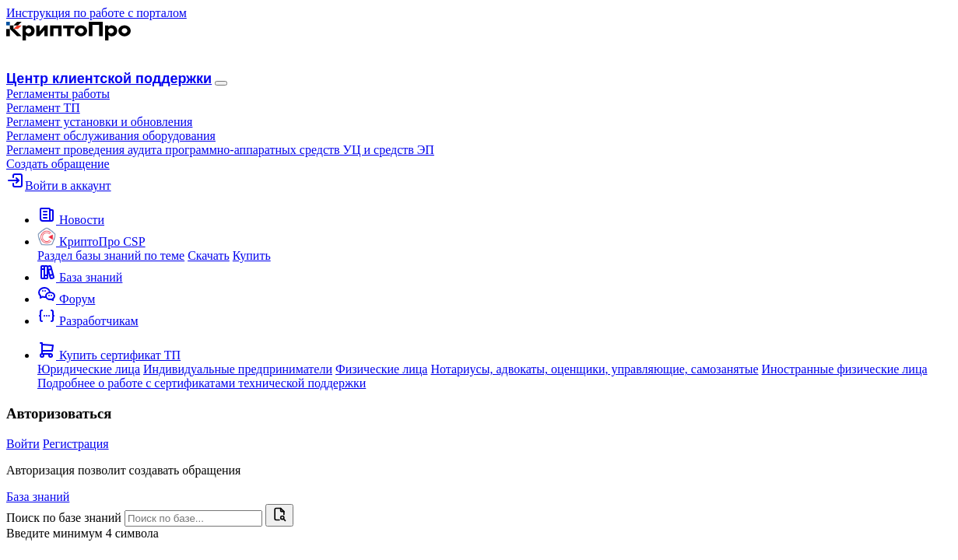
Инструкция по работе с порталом (97, 13)
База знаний (38, 497)
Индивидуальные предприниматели (238, 369)
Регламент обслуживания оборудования (111, 136)
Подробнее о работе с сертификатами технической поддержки (202, 383)
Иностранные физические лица (845, 369)
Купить (252, 255)
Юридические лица (89, 369)
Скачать (209, 255)
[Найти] (279, 515)
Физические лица (381, 369)
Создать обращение (58, 164)
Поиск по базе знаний (64, 518)
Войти (23, 444)
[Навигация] (221, 83)
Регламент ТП (43, 108)
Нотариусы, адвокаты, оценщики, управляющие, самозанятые (594, 369)
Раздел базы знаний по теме (111, 255)
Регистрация (76, 444)
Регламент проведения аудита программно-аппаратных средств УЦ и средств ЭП (220, 150)
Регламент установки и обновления (99, 122)
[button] (58, 94)
